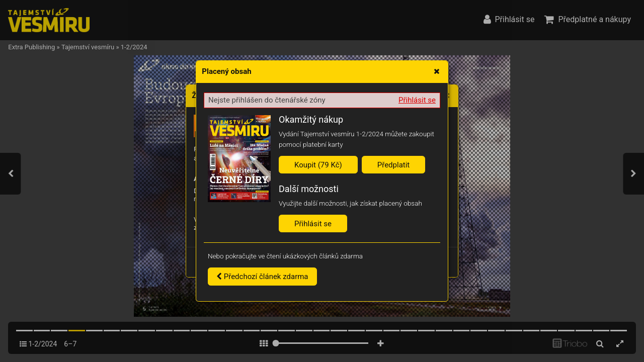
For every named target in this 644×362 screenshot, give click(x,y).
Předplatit (394, 165)
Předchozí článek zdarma (262, 277)
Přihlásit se (417, 100)
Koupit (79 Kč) (318, 165)
